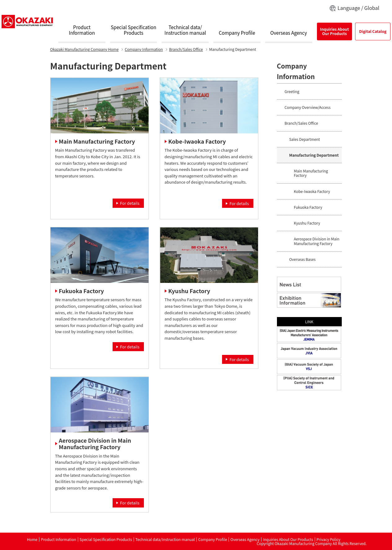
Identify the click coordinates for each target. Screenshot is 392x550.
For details (130, 203)
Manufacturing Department (314, 155)
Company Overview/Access (308, 107)
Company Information (144, 49)
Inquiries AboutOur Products (334, 31)
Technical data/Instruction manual (185, 30)
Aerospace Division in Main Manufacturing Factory (95, 444)
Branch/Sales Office (186, 49)
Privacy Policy (329, 539)
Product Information (59, 539)
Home (85, 49)
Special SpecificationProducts (134, 30)
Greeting (292, 91)
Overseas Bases (303, 259)
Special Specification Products (106, 539)
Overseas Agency (289, 33)
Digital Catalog (373, 31)
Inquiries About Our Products (288, 539)
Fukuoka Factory (81, 291)
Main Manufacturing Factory (97, 141)
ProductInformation (82, 30)
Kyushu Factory (189, 291)
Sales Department (305, 139)
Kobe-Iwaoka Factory (197, 141)
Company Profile (237, 33)
